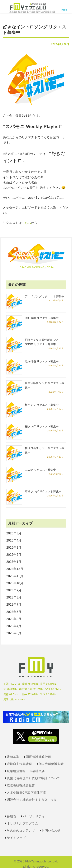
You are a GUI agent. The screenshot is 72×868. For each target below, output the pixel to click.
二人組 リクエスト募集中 (41, 466)
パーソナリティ (34, 812)
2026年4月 (14, 536)
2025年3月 (14, 629)
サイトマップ (16, 834)
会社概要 (38, 767)
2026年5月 (14, 529)
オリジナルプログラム (22, 819)
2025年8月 (14, 593)
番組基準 (13, 753)
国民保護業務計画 (38, 753)
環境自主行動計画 (19, 760)
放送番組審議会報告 (21, 781)
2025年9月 (14, 586)
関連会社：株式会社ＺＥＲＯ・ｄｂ (32, 795)
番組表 (11, 812)
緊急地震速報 (16, 767)
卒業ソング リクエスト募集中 (43, 487)
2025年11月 (15, 572)
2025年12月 (15, 565)
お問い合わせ (51, 826)
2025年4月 (14, 622)
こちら (26, 219)
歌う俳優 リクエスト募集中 (42, 357)
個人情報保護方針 (51, 760)
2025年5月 (14, 615)
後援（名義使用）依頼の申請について (33, 774)
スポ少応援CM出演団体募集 (26, 788)
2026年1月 (14, 558)
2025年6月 (14, 608)
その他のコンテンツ (21, 826)
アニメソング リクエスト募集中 (45, 292)
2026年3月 (14, 543)
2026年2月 (14, 550)
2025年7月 (14, 600)
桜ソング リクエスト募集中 (42, 401)
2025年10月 (15, 579)
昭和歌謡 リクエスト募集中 (42, 314)
